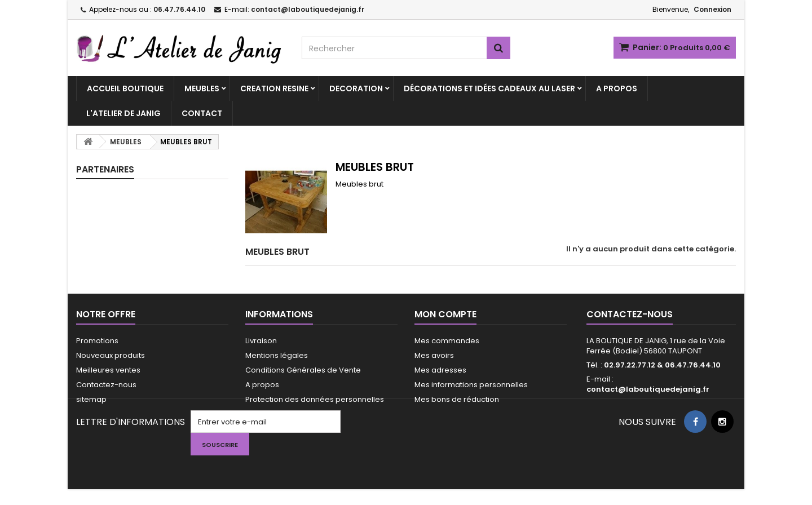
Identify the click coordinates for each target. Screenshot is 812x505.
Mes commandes (447, 341)
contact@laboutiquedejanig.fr (648, 389)
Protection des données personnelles (315, 399)
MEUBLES (202, 88)
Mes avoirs (434, 355)
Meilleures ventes (108, 370)
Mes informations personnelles (471, 385)
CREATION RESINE (274, 88)
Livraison (261, 341)
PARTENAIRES (105, 169)
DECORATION (356, 88)
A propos (262, 385)
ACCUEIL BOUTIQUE (125, 88)
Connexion (712, 9)
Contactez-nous (106, 385)
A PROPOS (617, 88)
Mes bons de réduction (457, 399)
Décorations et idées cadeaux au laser (489, 88)
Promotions (97, 341)
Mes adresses (440, 370)
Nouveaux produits (111, 355)
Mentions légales (277, 355)
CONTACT (202, 113)
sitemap (91, 399)
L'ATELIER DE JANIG (123, 113)
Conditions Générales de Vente (303, 370)
